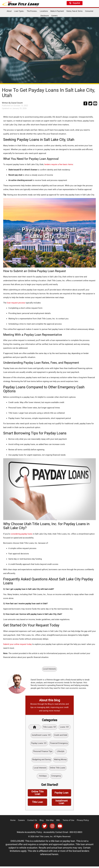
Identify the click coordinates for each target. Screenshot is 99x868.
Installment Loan (61, 804)
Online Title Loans (58, 769)
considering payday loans (21, 534)
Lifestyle (61, 752)
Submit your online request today (17, 644)
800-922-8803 (75, 834)
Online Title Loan (38, 794)
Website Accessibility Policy (30, 834)
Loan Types (19, 11)
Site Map (50, 822)
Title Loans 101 (50, 727)
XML (58, 822)
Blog (42, 822)
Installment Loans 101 (41, 735)
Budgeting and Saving (42, 761)
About (9, 11)
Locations (44, 11)
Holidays (43, 777)
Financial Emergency (59, 744)
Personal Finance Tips (43, 752)
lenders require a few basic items (59, 164)
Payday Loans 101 (39, 744)
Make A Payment (57, 11)
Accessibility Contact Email (56, 834)
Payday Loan (61, 794)
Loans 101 (65, 727)
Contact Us (33, 822)
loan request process (16, 303)
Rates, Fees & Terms (75, 11)
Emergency (56, 777)
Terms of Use (67, 822)
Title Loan (37, 804)
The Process (32, 11)
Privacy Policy (81, 822)
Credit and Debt (61, 735)
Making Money (60, 761)
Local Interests (49, 669)
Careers (54, 16)
